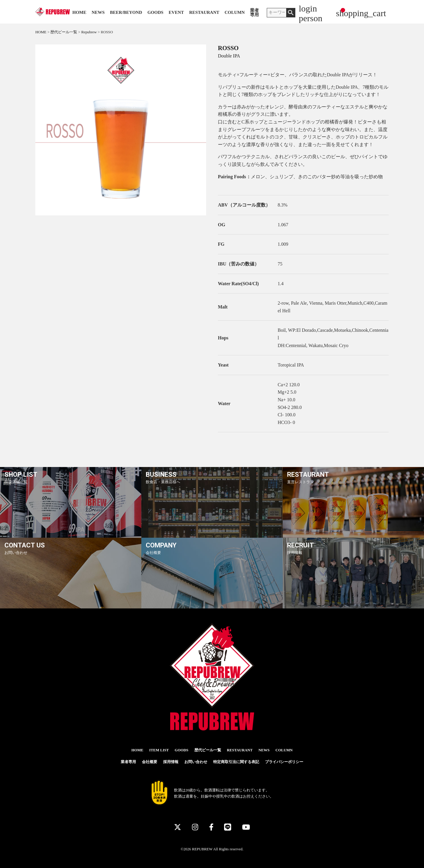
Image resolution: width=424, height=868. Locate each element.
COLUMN (235, 13)
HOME (79, 13)
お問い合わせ (196, 762)
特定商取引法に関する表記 (236, 762)
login (308, 8)
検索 (291, 13)
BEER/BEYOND (126, 13)
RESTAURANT (204, 13)
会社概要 (150, 762)
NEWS (98, 13)
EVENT (176, 13)
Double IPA (229, 56)
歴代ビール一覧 (208, 750)
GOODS (155, 13)
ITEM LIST (159, 750)
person (311, 18)
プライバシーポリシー (284, 762)
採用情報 (171, 762)
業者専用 (254, 13)
